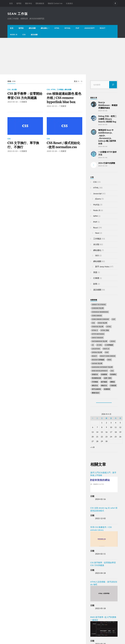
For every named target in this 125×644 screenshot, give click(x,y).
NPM (96, 216)
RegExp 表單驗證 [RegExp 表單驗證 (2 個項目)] (98, 360)
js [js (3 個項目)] (93, 345)
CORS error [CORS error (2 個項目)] (97, 316)
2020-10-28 (52, 151)
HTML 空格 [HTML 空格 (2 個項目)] (105, 330)
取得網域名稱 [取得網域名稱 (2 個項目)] (96, 378)
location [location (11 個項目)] (96, 349)
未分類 (14, 89)
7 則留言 (63, 106)
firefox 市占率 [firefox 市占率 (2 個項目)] (98, 327)
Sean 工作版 (18, 14)
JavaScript (89, 28)
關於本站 (29, 3)
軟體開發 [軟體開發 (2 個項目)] (107, 389)
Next (97, 233)
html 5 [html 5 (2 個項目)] (95, 330)
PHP (77, 28)
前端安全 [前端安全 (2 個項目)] (95, 374)
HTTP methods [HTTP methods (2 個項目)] (98, 334)
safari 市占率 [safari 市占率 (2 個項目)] (97, 363)
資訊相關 (34, 35)
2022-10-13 (52, 106)
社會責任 (69, 3)
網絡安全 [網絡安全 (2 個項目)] (104, 385)
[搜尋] (113, 85)
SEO (97, 255)
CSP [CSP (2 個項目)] (114, 319)
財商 (95, 284)
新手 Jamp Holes (102, 266)
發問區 (19, 3)
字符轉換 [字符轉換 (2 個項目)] (95, 382)
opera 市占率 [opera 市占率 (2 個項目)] (97, 352)
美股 (95, 272)
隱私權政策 (40, 3)
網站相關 (32, 28)
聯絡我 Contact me (55, 3)
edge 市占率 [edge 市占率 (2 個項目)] (102, 323)
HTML (57, 28)
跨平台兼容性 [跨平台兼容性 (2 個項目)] (96, 389)
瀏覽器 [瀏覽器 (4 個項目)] (113, 382)
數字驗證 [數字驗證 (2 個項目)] (104, 382)
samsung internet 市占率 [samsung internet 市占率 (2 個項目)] (102, 367)
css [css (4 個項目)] (93, 323)
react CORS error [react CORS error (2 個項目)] (108, 356)
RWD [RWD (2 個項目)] (109, 360)
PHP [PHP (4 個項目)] (107, 352)
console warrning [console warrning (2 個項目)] (100, 312)
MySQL (68, 28)
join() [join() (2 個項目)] (113, 341)
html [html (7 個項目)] (109, 327)
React (103, 28)
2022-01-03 (12, 151)
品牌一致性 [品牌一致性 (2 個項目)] (108, 378)
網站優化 (44, 28)
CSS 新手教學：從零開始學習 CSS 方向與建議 (25, 96)
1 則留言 (63, 151)
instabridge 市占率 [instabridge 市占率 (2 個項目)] (100, 341)
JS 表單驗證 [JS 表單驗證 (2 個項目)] (109, 345)
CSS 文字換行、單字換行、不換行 (23, 145)
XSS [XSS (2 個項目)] (112, 371)
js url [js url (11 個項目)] (99, 345)
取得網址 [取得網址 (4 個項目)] (113, 374)
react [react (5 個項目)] (94, 356)
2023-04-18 (12, 102)
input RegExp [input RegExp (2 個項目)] (98, 338)
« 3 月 (92, 447)
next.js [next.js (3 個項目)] (106, 349)
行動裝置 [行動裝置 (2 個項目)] (113, 385)
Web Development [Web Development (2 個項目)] (100, 371)
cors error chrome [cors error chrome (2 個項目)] (100, 319)
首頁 (11, 3)
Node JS (14, 35)
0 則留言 (23, 102)
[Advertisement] (62, 56)
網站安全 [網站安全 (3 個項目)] (95, 385)
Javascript (97, 193)
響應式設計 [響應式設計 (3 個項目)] (96, 393)
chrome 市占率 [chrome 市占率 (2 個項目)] (98, 308)
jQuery (98, 199)
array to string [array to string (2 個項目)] (99, 304)
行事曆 (96, 278)
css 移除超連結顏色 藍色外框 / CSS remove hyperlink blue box (64, 98)
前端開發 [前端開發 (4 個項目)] (104, 374)
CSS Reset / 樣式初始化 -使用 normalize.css (63, 145)
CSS (24, 35)
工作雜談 (60, 89)
